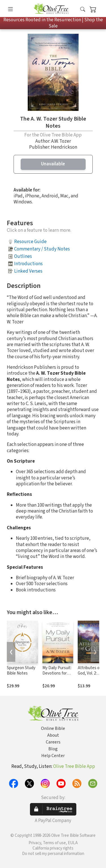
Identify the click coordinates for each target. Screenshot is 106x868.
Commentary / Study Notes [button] (42, 249)
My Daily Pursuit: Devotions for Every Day (57, 673)
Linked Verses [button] (28, 271)
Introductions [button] (28, 264)
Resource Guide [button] (30, 242)
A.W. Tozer (61, 141)
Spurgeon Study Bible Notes (21, 671)
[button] (83, 10)
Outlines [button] (23, 256)
